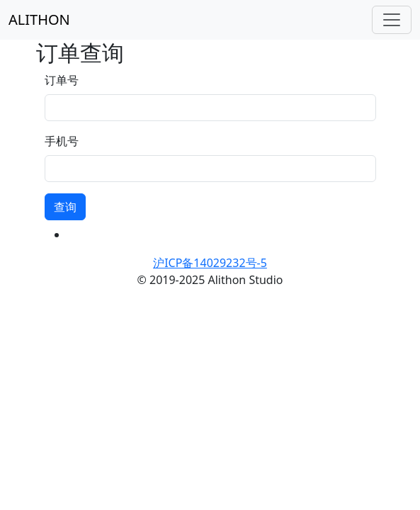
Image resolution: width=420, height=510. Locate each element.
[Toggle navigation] (392, 20)
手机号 (62, 141)
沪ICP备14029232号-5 (210, 263)
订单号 (62, 80)
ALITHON (39, 19)
